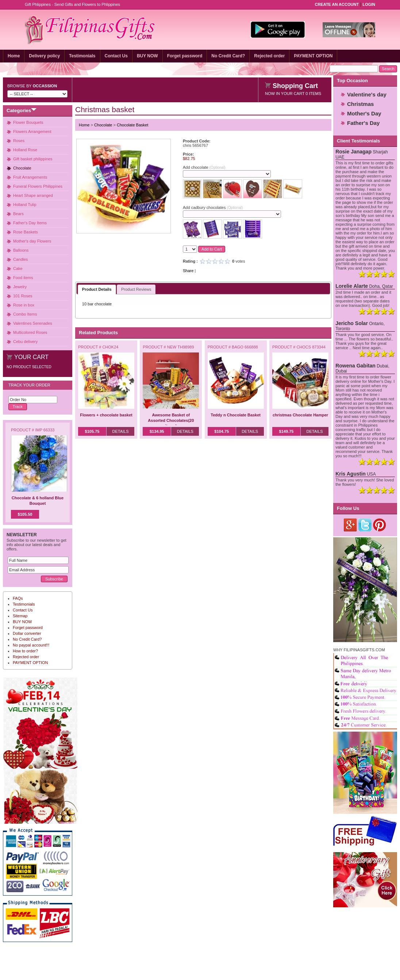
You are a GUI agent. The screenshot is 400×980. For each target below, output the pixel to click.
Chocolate (22, 168)
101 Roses (23, 296)
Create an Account (337, 4)
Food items (23, 278)
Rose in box (24, 305)
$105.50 (25, 514)
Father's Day (363, 123)
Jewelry (20, 287)
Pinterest (380, 525)
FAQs (18, 598)
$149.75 (286, 431)
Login (369, 4)
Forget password (185, 56)
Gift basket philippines (33, 159)
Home (14, 56)
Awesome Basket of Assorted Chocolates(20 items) (171, 420)
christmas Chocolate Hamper (300, 415)
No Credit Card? (228, 56)
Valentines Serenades (33, 323)
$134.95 (157, 431)
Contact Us (116, 56)
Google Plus (351, 525)
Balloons (21, 250)
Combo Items (25, 314)
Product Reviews (136, 289)
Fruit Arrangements (30, 177)
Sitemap (20, 616)
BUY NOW (147, 56)
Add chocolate (204, 167)
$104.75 (222, 431)
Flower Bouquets (28, 122)
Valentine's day (367, 94)
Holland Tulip (25, 205)
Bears (18, 214)
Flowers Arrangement (32, 131)
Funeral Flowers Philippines (38, 186)
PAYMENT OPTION (313, 56)
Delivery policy (44, 56)
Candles (20, 259)
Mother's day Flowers (32, 241)
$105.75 (92, 431)
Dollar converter (27, 633)
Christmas (360, 104)
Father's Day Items (30, 223)
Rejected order (269, 56)
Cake (18, 268)
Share (188, 271)
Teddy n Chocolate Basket (236, 415)
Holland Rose (25, 150)
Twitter (365, 525)
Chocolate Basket (132, 125)
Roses (19, 141)
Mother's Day (364, 113)
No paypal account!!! (31, 645)
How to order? (25, 651)
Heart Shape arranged (33, 195)
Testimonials (82, 56)
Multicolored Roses (30, 332)
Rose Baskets (26, 232)
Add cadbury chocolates (213, 207)
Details (120, 431)
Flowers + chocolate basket (106, 415)
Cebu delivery (25, 342)
